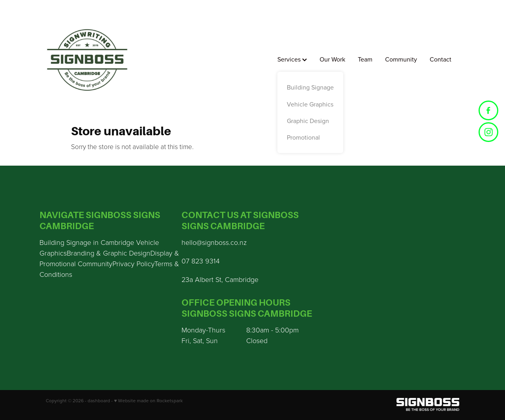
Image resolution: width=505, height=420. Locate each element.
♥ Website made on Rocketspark (148, 400)
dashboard (99, 400)
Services (292, 59)
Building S (55, 242)
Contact (440, 59)
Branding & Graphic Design (108, 253)
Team (365, 59)
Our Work (332, 59)
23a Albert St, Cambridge (220, 279)
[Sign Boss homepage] (87, 60)
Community (401, 59)
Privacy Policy (133, 263)
